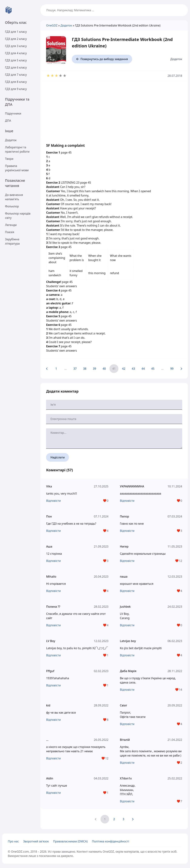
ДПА (8, 121)
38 (85, 369)
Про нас (13, 841)
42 (124, 369)
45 (153, 369)
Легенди (11, 225)
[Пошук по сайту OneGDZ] (114, 10)
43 (133, 369)
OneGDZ (52, 25)
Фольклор (12, 206)
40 (104, 369)
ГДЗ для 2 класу (16, 39)
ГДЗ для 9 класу (16, 89)
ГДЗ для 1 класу (16, 32)
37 (75, 369)
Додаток (11, 140)
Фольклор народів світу (18, 216)
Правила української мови (17, 168)
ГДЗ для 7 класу (16, 75)
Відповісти (53, 501)
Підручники (13, 113)
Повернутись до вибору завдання (102, 59)
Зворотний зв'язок (36, 841)
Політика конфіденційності (111, 841)
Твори (9, 159)
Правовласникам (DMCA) (70, 841)
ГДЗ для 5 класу (16, 60)
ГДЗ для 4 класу (16, 53)
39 (94, 369)
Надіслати (57, 457)
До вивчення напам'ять (14, 197)
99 (172, 369)
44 (143, 369)
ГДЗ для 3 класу (16, 46)
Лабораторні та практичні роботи (17, 149)
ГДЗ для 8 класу (16, 82)
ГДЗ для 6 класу (16, 67)
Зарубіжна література (12, 241)
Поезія (10, 232)
